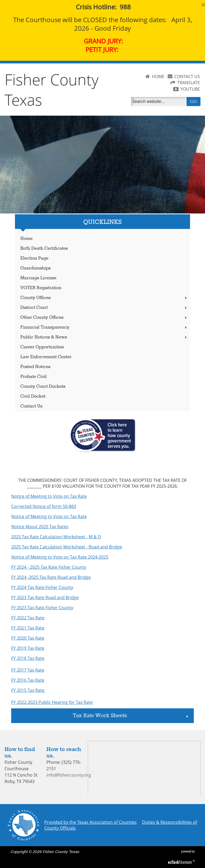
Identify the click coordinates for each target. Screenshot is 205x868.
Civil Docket (33, 396)
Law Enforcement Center (46, 357)
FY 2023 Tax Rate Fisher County (42, 608)
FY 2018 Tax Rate (28, 658)
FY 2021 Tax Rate (28, 628)
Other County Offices (104, 318)
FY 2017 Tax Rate (28, 670)
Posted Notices (35, 367)
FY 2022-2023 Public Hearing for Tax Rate (52, 702)
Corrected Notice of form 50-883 (44, 506)
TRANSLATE (189, 83)
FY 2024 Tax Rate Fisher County (42, 587)
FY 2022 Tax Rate (28, 618)
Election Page (34, 258)
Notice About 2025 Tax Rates (40, 527)
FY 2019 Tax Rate (28, 648)
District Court (104, 308)
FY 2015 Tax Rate (28, 690)
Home (26, 239)
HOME (158, 76)
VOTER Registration (41, 288)
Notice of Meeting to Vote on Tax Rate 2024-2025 (60, 557)
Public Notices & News (104, 337)
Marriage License (38, 278)
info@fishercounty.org (69, 775)
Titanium (180, 862)
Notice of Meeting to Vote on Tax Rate (49, 496)
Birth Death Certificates (44, 249)
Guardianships (36, 268)
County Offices (104, 298)
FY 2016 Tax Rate (28, 680)
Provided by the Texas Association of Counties (90, 822)
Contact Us (31, 406)
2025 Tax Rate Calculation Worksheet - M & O (56, 537)
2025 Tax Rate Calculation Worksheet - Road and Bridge (67, 547)
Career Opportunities (42, 347)
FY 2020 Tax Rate (28, 638)
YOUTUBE (190, 89)
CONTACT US (187, 76)
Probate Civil (33, 377)
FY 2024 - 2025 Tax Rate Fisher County (49, 567)
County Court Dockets (43, 387)
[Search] (160, 102)
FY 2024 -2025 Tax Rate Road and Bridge (51, 577)
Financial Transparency (104, 327)
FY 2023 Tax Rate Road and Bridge (45, 597)
